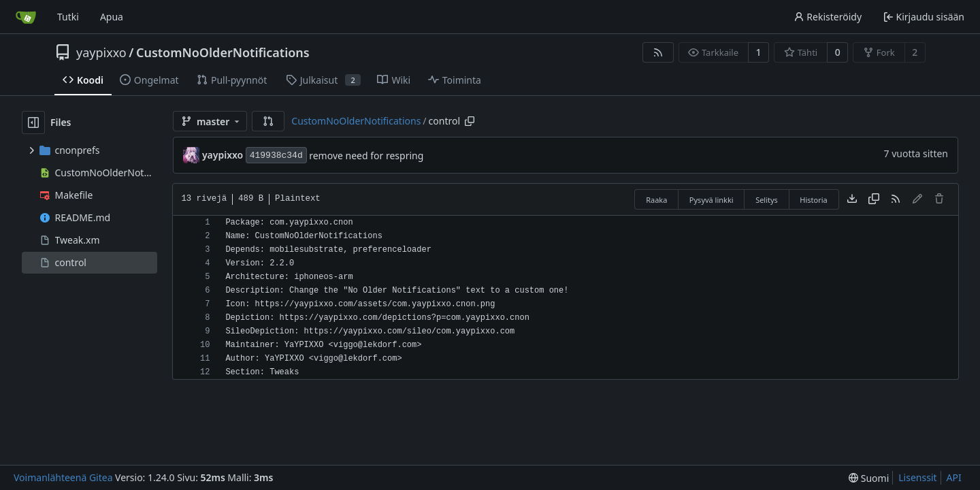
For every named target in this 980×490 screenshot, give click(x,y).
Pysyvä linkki (712, 200)
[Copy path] (470, 121)
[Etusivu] (26, 17)
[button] (268, 121)
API (954, 477)
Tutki (68, 17)
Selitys (767, 200)
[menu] (869, 478)
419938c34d (276, 156)
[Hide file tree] (33, 122)
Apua (112, 17)
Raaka (656, 200)
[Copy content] (874, 199)
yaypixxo (101, 52)
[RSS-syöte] (658, 52)
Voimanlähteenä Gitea (63, 477)
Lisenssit (917, 477)
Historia (813, 200)
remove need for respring (366, 156)
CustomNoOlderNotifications (223, 52)
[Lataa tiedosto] (852, 199)
